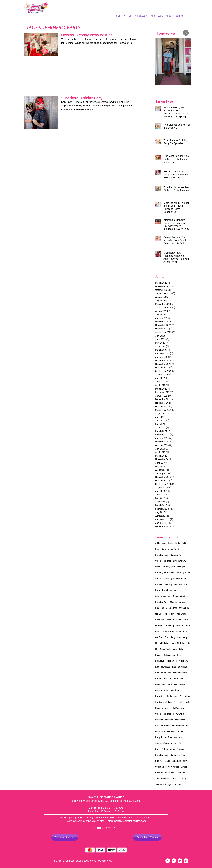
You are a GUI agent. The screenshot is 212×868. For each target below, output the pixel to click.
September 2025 (163, 293)
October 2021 (162, 406)
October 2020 (162, 445)
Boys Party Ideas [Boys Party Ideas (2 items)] (170, 590)
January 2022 (162, 396)
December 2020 (163, 442)
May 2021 (160, 424)
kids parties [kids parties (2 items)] (171, 661)
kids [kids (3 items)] (175, 649)
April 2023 (160, 346)
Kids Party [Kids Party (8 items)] (183, 661)
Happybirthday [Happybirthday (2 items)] (162, 643)
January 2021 (162, 438)
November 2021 (163, 403)
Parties (127, 16)
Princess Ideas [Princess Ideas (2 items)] (162, 726)
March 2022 (161, 389)
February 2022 (162, 392)
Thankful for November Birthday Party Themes (176, 189)
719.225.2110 (111, 828)
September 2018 (163, 484)
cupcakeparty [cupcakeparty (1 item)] (182, 620)
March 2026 (161, 283)
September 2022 (163, 371)
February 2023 (162, 353)
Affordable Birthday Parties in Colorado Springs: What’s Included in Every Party (176, 224)
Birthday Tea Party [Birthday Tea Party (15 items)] (164, 584)
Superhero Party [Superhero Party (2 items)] (179, 761)
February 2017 (162, 519)
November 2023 (163, 325)
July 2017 (160, 512)
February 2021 (162, 435)
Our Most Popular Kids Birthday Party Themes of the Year (176, 159)
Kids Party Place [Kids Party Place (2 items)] (180, 667)
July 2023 (160, 336)
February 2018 (162, 509)
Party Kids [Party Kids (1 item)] (178, 702)
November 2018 (163, 477)
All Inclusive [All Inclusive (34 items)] (161, 543)
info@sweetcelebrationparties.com (126, 821)
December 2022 (163, 361)
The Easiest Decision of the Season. (177, 126)
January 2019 (162, 473)
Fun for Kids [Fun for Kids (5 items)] (182, 631)
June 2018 (160, 495)
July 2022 (160, 378)
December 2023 (163, 322)
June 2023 (160, 339)
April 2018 (160, 502)
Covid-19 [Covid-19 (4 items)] (170, 620)
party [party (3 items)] (169, 684)
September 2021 (163, 410)
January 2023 (162, 357)
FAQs (152, 16)
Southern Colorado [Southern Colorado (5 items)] (164, 743)
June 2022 (160, 382)
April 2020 (160, 452)
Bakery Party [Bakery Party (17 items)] (174, 543)
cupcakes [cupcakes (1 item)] (160, 626)
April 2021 (160, 428)
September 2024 (163, 308)
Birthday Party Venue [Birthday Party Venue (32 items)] (165, 573)
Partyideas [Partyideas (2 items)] (160, 696)
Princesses (141, 16)
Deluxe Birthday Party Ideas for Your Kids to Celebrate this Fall (176, 240)
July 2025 (160, 301)
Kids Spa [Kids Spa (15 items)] (168, 679)
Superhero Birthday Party (82, 98)
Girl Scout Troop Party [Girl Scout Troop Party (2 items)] (165, 637)
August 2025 (162, 297)
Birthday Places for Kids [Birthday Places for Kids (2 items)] (175, 579)
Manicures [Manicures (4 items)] (160, 684)
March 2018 (161, 505)
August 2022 (162, 375)
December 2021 (163, 399)
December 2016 (163, 526)
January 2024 (162, 318)
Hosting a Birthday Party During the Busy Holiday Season (176, 175)
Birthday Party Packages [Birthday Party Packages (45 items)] (174, 567)
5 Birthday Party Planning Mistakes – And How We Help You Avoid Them (176, 257)
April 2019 (160, 470)
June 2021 (160, 421)
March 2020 (161, 456)
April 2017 (160, 516)
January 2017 (162, 523)
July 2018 (160, 491)
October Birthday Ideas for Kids (87, 35)
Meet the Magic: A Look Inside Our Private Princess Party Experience (177, 207)
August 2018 (162, 488)
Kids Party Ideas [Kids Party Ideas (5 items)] (163, 667)
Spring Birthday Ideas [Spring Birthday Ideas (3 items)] (165, 749)
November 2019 (163, 459)
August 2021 (162, 413)
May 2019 (160, 466)
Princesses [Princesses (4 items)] (180, 720)
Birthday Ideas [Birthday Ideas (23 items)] (162, 555)
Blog (160, 16)
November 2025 (163, 286)
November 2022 (163, 364)
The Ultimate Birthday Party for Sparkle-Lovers (176, 143)
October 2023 (162, 329)
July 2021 (160, 417)
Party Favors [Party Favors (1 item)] (179, 684)
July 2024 (160, 315)
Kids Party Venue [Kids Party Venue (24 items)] (163, 673)
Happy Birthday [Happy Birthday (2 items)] (178, 643)
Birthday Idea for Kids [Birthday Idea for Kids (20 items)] (171, 549)
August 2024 (162, 311)
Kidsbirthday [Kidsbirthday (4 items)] (169, 655)
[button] (159, 56)
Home (118, 16)
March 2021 (161, 431)
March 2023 (161, 350)
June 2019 (160, 463)
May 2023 (160, 343)
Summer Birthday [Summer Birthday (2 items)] (178, 755)
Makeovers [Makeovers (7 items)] (179, 679)
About (169, 16)
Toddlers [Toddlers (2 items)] (177, 784)
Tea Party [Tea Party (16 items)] (182, 779)
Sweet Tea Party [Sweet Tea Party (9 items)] (168, 779)
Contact (180, 16)
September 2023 (163, 332)
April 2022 (160, 385)
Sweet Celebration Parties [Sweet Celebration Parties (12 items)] (167, 767)
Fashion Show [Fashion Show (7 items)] (168, 631)
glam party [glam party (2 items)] (182, 637)
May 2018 (160, 498)
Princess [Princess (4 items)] (169, 720)
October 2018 (162, 481)
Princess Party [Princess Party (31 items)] (169, 731)
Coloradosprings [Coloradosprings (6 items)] (163, 596)
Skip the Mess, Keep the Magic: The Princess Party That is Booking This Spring (176, 112)
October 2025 (162, 290)
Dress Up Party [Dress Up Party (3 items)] (173, 626)
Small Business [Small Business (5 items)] (175, 737)
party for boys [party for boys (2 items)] (162, 690)
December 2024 (163, 304)
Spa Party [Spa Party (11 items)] (179, 743)
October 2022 (162, 368)
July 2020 (160, 449)
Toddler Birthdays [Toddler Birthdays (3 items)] (163, 784)
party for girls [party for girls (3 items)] (176, 690)
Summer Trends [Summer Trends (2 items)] (163, 761)
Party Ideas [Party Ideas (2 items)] (172, 696)
